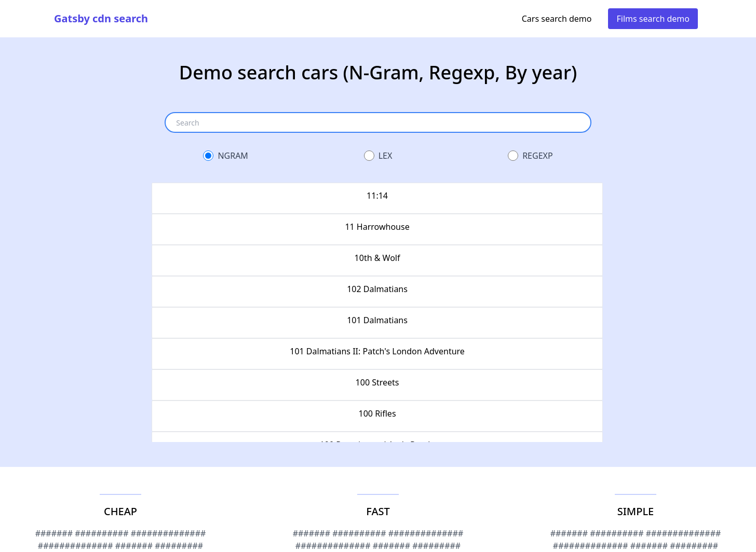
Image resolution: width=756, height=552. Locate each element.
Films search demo (653, 19)
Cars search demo (557, 19)
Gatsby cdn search (101, 18)
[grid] (378, 312)
